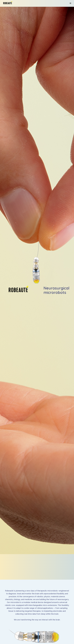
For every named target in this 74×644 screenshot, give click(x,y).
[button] (70, 3)
